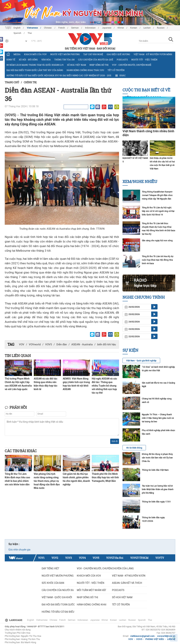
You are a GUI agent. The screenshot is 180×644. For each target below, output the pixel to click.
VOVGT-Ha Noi (115, 558)
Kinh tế (11, 60)
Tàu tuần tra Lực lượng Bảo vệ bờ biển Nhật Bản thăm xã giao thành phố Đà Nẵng (158, 489)
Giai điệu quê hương (118, 54)
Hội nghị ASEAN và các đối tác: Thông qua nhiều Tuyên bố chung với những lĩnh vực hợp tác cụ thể (104, 386)
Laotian (147, 28)
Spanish (142, 620)
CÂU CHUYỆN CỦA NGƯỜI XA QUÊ (96, 60)
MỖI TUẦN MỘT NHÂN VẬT (91, 590)
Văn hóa (46, 60)
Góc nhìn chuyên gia (19, 550)
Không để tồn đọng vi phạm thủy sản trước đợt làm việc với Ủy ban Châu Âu (157, 458)
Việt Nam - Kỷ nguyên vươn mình (153, 54)
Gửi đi (115, 441)
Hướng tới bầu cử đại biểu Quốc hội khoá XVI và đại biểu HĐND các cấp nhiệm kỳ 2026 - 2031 (59, 75)
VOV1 (41, 558)
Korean (134, 28)
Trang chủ (12, 82)
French (62, 28)
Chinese (48, 28)
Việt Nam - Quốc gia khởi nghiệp (141, 361)
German (75, 28)
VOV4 (82, 558)
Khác (120, 76)
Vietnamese (32, 28)
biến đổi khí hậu (107, 344)
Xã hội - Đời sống (28, 60)
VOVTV (160, 558)
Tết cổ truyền (116, 70)
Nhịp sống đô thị (99, 65)
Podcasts (122, 60)
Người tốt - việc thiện (144, 60)
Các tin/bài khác (21, 451)
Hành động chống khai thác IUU (85, 70)
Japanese (107, 28)
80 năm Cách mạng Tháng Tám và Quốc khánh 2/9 (35, 65)
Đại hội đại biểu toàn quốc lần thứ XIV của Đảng (35, 70)
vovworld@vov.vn (166, 636)
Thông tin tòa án (64, 60)
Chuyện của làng (123, 568)
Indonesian (90, 28)
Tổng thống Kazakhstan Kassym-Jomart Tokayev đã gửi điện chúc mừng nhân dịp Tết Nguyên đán (157, 195)
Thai (150, 620)
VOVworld (35, 344)
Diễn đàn (62, 344)
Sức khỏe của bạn (53, 583)
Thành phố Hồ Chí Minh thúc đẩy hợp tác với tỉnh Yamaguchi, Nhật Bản (105, 477)
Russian (161, 28)
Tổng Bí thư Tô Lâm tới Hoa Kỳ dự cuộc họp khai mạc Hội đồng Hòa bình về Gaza (158, 260)
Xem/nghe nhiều (140, 181)
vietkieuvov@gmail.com (142, 636)
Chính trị (30, 82)
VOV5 (49, 344)
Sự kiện (130, 350)
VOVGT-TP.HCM (139, 558)
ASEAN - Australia (82, 344)
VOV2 (55, 558)
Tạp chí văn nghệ (93, 54)
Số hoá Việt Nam (76, 65)
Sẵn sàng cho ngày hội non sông (157, 241)
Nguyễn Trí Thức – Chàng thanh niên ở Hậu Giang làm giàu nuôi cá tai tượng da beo (158, 418)
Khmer (121, 28)
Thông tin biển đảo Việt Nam (155, 470)
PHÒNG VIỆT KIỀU (155, 639)
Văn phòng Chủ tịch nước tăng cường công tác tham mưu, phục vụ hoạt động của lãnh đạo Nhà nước (47, 481)
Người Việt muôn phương (65, 54)
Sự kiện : (14, 544)
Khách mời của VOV (35, 54)
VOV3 (69, 558)
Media (17, 54)
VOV (22, 344)
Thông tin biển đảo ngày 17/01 (156, 502)
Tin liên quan (18, 356)
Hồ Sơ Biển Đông (134, 448)
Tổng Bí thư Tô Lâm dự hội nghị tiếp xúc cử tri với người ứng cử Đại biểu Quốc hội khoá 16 (158, 211)
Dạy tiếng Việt (50, 568)
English (17, 28)
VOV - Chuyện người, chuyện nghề (132, 65)
